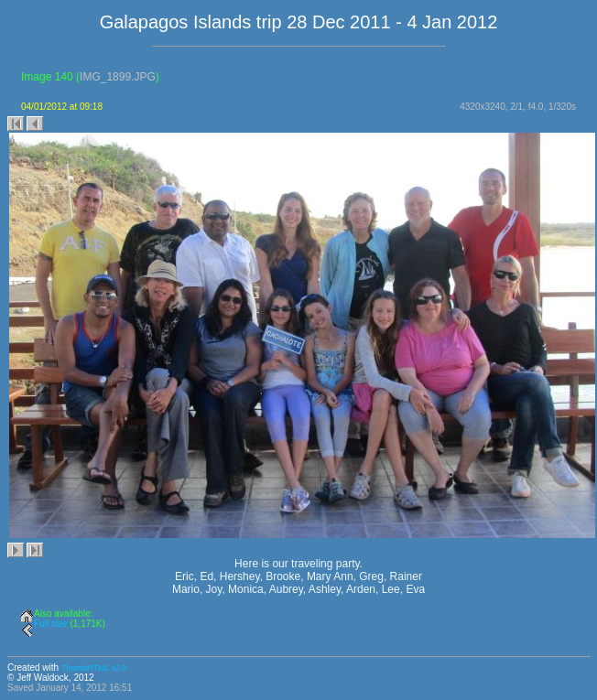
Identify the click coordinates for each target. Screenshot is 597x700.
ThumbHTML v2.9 (94, 668)
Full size (51, 624)
